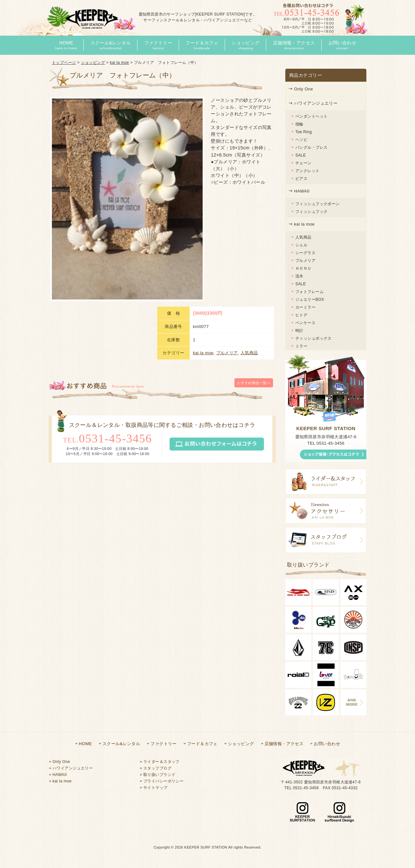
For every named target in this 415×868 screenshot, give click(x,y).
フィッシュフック (311, 212)
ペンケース (305, 323)
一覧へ (254, 253)
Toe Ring (304, 132)
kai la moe (119, 63)
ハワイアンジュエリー (316, 103)
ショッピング (93, 63)
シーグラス (305, 253)
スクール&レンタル (121, 744)
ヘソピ (301, 140)
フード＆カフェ (202, 744)
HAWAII (302, 191)
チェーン (303, 163)
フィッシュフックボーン (318, 204)
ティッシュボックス (314, 338)
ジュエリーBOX (310, 299)
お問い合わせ (327, 744)
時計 (299, 331)
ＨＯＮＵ (303, 268)
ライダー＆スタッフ (161, 762)
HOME (85, 744)
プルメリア (227, 208)
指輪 (299, 124)
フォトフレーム (309, 292)
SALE (301, 155)
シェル (301, 245)
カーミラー (305, 307)
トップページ (64, 63)
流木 (299, 276)
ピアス (301, 179)
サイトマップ (155, 788)
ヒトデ (301, 315)
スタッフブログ (157, 768)
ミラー (301, 346)
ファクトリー (164, 744)
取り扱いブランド (159, 775)
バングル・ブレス (311, 147)
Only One (303, 89)
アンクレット (308, 171)
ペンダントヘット (311, 116)
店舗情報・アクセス (284, 744)
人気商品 (249, 208)
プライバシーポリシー (163, 781)
